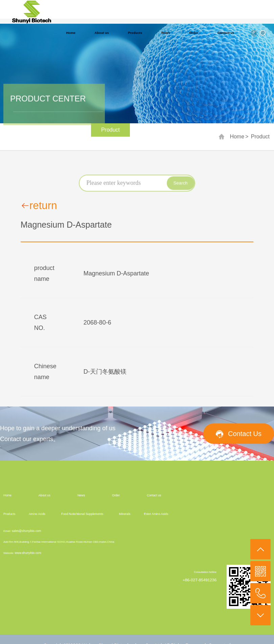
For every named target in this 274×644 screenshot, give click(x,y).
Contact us (226, 33)
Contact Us (245, 434)
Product (260, 138)
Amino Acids (37, 514)
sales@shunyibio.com (27, 531)
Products (135, 33)
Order (193, 33)
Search (181, 186)
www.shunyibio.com (28, 553)
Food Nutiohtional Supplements (82, 514)
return (39, 206)
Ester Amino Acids (156, 514)
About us (102, 33)
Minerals (125, 514)
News (166, 33)
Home (71, 33)
